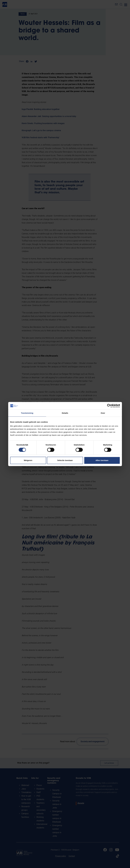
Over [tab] (103, 413)
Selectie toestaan (65, 460)
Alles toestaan (102, 460)
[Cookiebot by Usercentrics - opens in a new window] (109, 406)
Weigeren (28, 460)
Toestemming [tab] (27, 413)
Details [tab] (65, 413)
